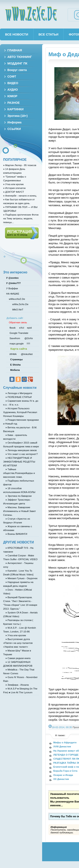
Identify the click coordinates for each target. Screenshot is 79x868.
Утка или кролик (13, 184)
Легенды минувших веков (21, 450)
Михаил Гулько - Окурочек (21, 578)
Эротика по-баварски (19, 496)
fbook (12, 328)
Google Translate (19, 333)
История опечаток (14, 188)
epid (29, 328)
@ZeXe (28, 338)
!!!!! (28, 343)
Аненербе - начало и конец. (20, 196)
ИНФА (13, 354)
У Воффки (12, 288)
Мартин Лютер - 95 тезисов (20, 165)
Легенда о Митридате (19, 393)
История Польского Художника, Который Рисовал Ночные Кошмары (20, 412)
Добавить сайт (15, 318)
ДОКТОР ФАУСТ (14, 192)
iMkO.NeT (18, 309)
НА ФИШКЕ (12, 294)
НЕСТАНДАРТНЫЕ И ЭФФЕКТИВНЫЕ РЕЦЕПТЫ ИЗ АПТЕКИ (19, 462)
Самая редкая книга (18, 658)
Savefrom (15, 338)
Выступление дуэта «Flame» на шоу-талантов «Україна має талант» (18, 643)
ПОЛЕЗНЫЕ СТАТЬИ (19, 397)
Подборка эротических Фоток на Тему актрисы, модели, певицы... (21, 218)
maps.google (16, 343)
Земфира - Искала (17, 685)
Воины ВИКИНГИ (16, 534)
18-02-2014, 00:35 (62, 727)
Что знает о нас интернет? (22, 454)
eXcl (21, 328)
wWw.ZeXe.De (31, 14)
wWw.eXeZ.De (17, 299)
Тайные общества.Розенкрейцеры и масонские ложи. (19, 473)
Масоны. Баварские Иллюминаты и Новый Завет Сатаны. (19, 511)
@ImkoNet (26, 354)
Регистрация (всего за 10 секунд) (22, 233)
